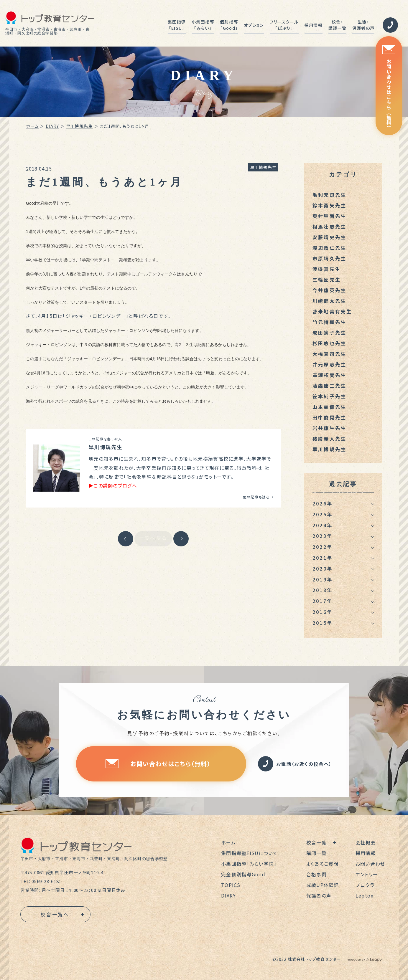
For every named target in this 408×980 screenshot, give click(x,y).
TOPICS (231, 885)
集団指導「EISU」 (177, 25)
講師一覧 (316, 853)
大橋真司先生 (329, 354)
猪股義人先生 (329, 439)
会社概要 (366, 842)
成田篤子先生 (329, 333)
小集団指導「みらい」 (203, 25)
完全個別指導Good (243, 874)
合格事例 (316, 874)
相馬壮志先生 (329, 227)
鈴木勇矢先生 (329, 205)
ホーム (32, 126)
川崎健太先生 (329, 301)
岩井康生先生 (329, 428)
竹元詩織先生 (329, 322)
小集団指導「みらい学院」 (249, 864)
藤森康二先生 (329, 386)
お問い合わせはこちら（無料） (389, 88)
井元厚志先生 (329, 364)
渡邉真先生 (327, 269)
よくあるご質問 (323, 864)
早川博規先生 (79, 126)
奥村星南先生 (329, 216)
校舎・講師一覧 (337, 25)
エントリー (367, 874)
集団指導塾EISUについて (250, 853)
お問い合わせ (370, 864)
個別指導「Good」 (229, 25)
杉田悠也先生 (329, 343)
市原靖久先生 (329, 258)
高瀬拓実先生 (329, 375)
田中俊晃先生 (329, 417)
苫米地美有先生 (332, 311)
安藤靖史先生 (329, 237)
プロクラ (365, 885)
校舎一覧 (316, 842)
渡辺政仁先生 (329, 248)
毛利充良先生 (329, 195)
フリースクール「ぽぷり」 (284, 25)
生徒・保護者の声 (363, 25)
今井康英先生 (329, 290)
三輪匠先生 (327, 280)
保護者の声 (319, 895)
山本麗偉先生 (329, 407)
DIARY (52, 126)
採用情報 (314, 25)
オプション (254, 25)
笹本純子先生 (329, 396)
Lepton (365, 895)
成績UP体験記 (323, 885)
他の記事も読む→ (258, 497)
